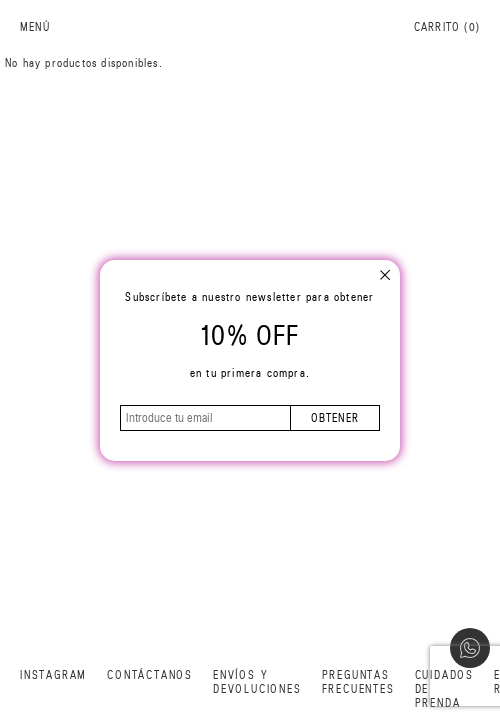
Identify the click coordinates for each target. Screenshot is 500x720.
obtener (335, 418)
